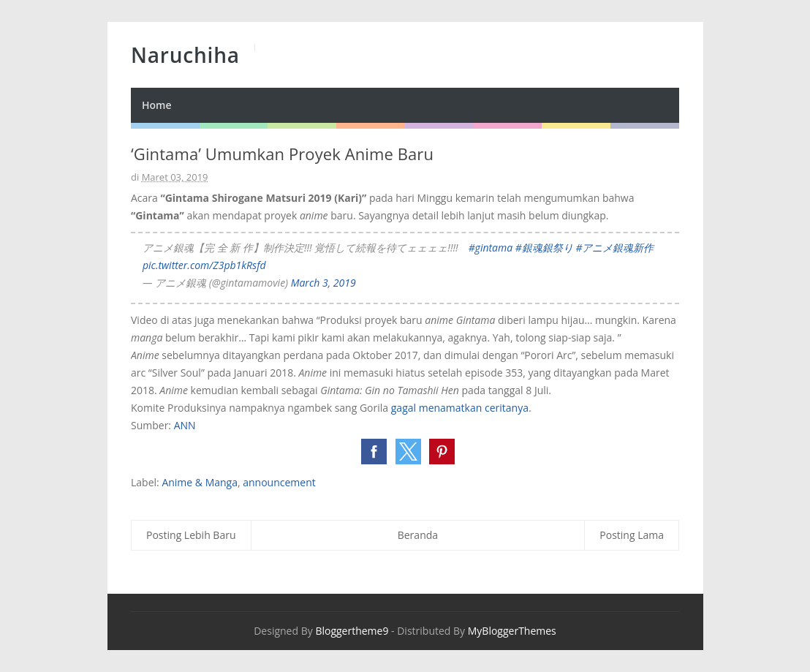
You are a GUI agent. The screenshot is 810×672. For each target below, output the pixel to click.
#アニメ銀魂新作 (614, 248)
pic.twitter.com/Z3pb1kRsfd (204, 265)
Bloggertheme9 (352, 631)
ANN (185, 425)
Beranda (418, 535)
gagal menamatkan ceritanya (460, 408)
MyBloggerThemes (512, 631)
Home (157, 105)
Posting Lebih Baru (191, 535)
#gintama (491, 248)
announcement (279, 482)
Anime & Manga (200, 482)
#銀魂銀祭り (544, 248)
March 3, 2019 (323, 283)
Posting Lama (632, 535)
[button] (374, 452)
